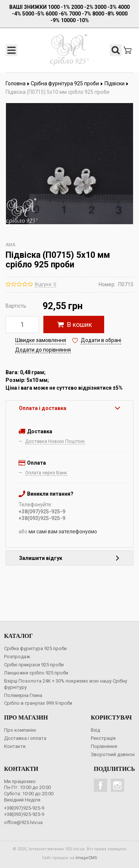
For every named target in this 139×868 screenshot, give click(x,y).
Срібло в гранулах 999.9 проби (38, 703)
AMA (10, 245)
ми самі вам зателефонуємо (63, 532)
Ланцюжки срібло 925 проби (36, 673)
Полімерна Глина (23, 695)
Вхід (95, 730)
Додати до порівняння (43, 350)
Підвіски (117, 83)
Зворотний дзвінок (113, 754)
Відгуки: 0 (45, 284)
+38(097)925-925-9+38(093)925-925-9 (24, 811)
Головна (18, 83)
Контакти (15, 746)
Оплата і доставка (69, 408)
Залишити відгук (69, 558)
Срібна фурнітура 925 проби (67, 83)
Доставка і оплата (25, 738)
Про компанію (20, 730)
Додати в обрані (101, 340)
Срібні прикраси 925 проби (34, 665)
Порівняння (104, 746)
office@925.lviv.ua (23, 822)
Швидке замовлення (41, 340)
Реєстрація (103, 738)
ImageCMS (86, 858)
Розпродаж (17, 657)
